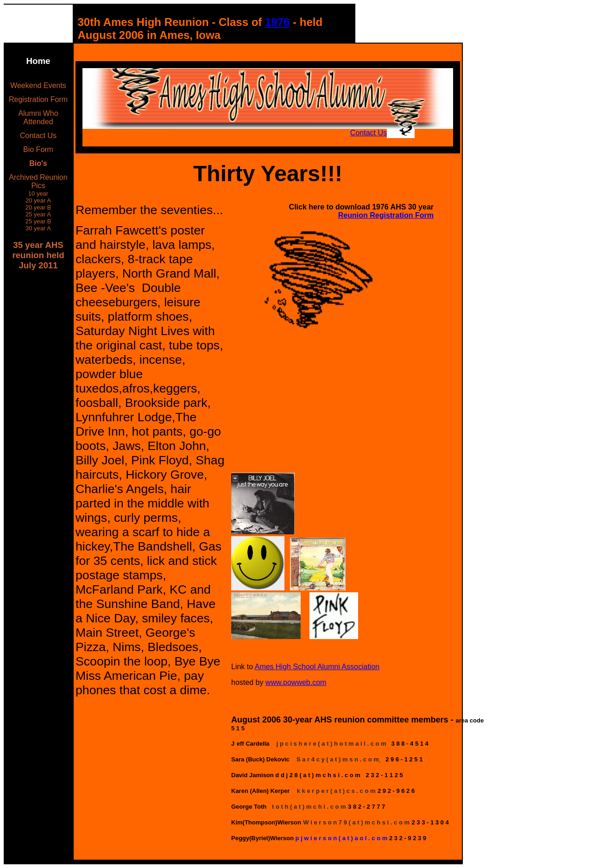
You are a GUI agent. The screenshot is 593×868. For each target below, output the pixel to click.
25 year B (38, 221)
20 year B (38, 207)
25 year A (38, 214)
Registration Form (38, 99)
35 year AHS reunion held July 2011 (38, 255)
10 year (38, 193)
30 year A (38, 228)
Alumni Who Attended (38, 117)
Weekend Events (38, 86)
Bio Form (38, 149)
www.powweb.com (296, 682)
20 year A (38, 200)
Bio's (38, 163)
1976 (277, 22)
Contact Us (38, 136)
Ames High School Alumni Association (317, 667)
